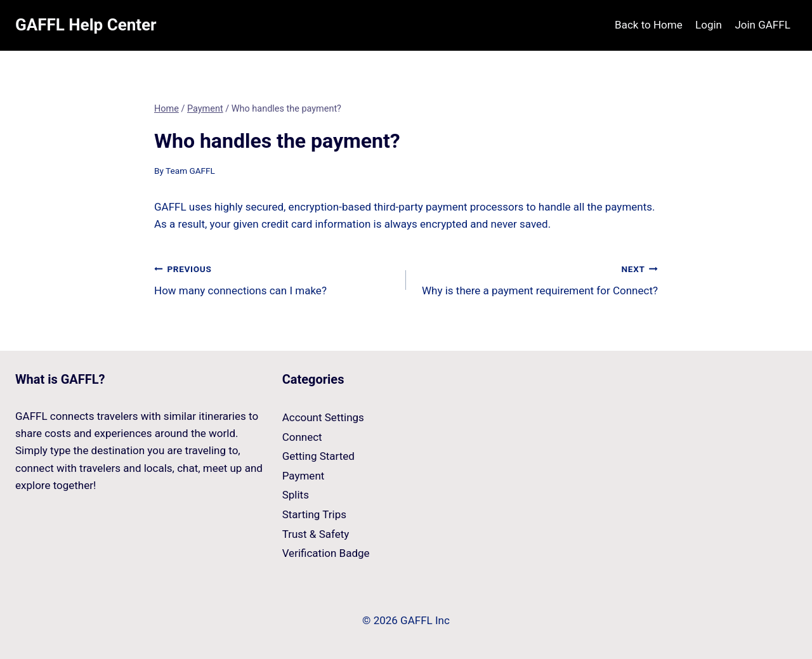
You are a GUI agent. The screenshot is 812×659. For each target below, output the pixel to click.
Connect (302, 437)
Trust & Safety (316, 534)
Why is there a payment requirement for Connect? (537, 279)
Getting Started (318, 456)
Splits (296, 495)
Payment (304, 476)
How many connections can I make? (275, 279)
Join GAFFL (762, 25)
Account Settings (323, 417)
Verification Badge (326, 553)
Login (709, 25)
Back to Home (649, 25)
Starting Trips (314, 514)
